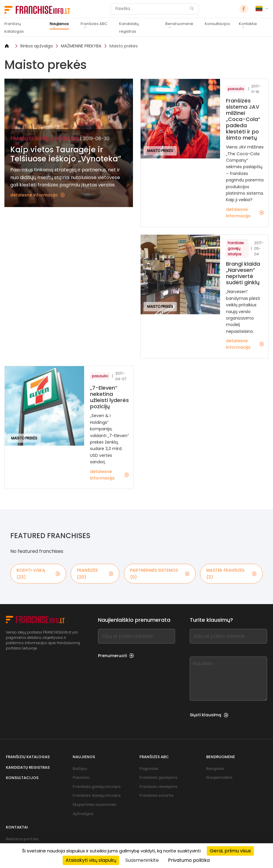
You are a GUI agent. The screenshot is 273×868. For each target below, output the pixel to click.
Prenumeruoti (116, 656)
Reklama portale (22, 839)
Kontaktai (248, 24)
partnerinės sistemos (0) (160, 573)
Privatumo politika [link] (189, 860)
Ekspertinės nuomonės (94, 805)
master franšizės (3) (231, 573)
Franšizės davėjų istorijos (97, 795)
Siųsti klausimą (209, 715)
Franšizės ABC (94, 24)
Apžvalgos (83, 814)
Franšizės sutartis (156, 795)
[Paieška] (151, 9)
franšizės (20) (95, 573)
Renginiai (215, 769)
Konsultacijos (217, 24)
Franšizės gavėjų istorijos (97, 787)
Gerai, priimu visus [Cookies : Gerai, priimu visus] (230, 851)
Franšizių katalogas (14, 28)
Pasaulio (81, 777)
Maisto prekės (124, 46)
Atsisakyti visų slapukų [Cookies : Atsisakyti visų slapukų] (91, 860)
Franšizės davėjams (158, 787)
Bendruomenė (179, 24)
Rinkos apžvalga (36, 46)
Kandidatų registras (129, 28)
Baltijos (80, 769)
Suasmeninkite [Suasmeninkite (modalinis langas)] (142, 860)
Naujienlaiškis (219, 777)
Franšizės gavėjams (158, 777)
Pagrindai (149, 769)
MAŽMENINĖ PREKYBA (81, 46)
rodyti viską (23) (38, 573)
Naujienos (59, 24)
